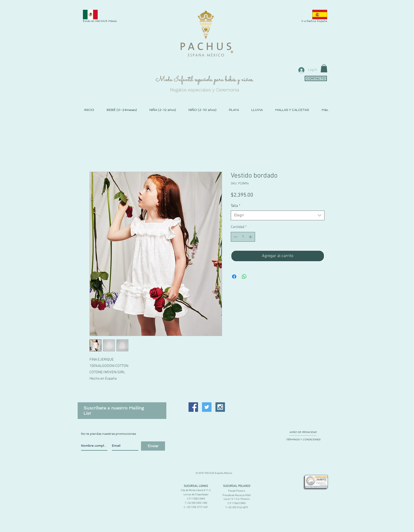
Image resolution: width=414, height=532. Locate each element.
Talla (236, 206)
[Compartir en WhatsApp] (244, 277)
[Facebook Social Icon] (193, 407)
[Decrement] (235, 237)
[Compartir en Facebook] (234, 277)
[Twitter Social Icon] (207, 407)
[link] (324, 68)
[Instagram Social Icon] (220, 407)
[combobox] (278, 216)
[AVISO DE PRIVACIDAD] (303, 432)
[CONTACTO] (316, 78)
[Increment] (251, 237)
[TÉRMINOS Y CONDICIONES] (303, 440)
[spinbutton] (243, 237)
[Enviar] (153, 446)
